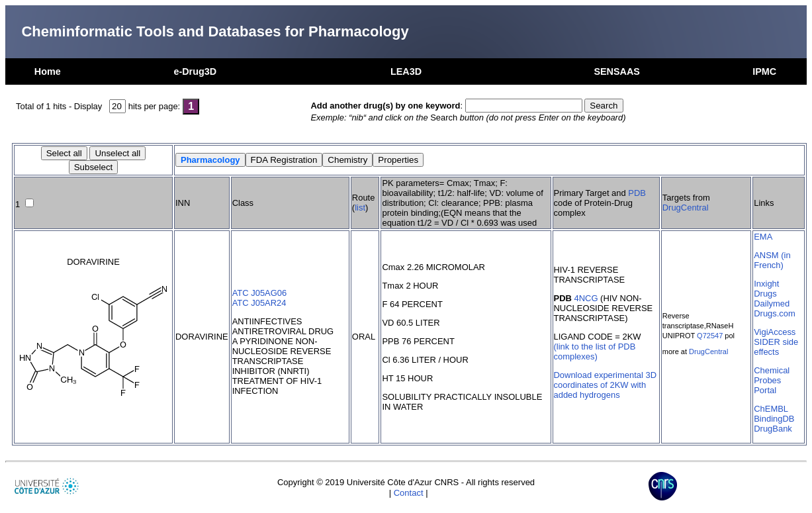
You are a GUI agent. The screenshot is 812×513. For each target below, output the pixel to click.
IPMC (764, 71)
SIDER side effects (776, 347)
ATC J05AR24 (259, 303)
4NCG (586, 298)
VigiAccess (775, 332)
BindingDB (774, 419)
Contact (409, 493)
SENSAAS (617, 71)
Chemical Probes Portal (772, 380)
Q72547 (710, 336)
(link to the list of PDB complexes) (595, 351)
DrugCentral (686, 208)
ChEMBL (771, 409)
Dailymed (772, 303)
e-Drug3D (195, 71)
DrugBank (773, 429)
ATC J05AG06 (260, 293)
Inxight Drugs (766, 289)
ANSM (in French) (772, 260)
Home (48, 71)
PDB (637, 193)
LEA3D (406, 71)
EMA (763, 237)
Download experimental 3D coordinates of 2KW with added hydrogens (606, 385)
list (360, 208)
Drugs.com (775, 313)
